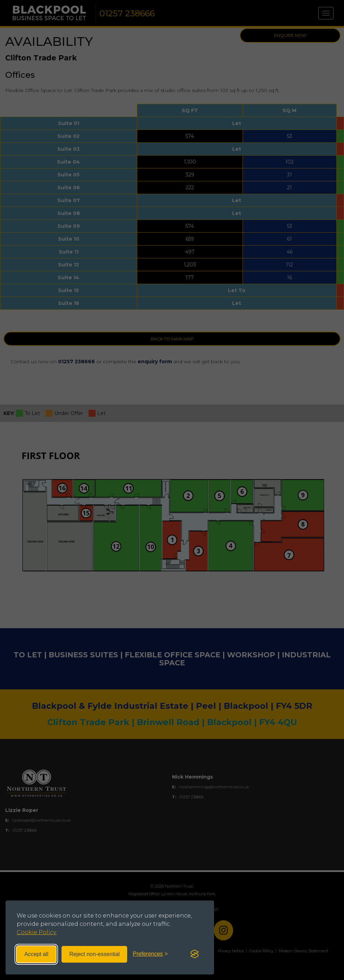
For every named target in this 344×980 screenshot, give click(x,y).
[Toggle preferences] (150, 954)
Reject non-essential (94, 954)
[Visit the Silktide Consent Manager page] (195, 954)
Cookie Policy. (37, 932)
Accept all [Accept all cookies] (36, 954)
